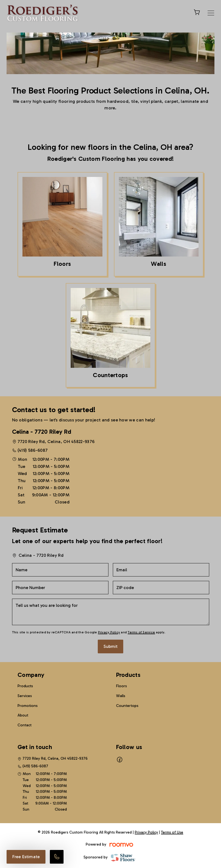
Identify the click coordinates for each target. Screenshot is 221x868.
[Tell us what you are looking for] (111, 612)
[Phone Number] (60, 588)
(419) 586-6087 (33, 450)
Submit (111, 646)
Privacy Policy (109, 632)
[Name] (60, 570)
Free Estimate (26, 857)
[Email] (161, 570)
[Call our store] (57, 857)
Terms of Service (141, 632)
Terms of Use (172, 832)
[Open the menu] (211, 13)
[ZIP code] (161, 588)
